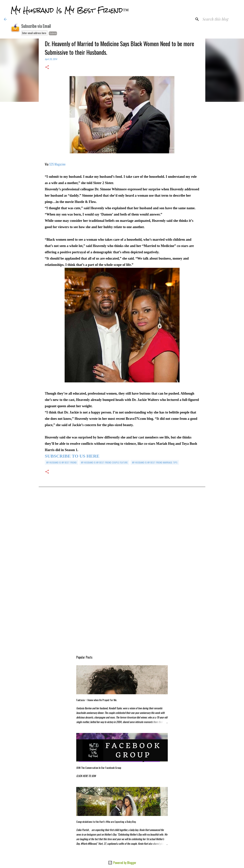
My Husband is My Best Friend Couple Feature (104, 462)
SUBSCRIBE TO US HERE (72, 456)
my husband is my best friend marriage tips (155, 462)
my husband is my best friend (61, 462)
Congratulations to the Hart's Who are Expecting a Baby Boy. (106, 822)
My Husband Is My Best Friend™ (70, 10)
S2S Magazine (57, 164)
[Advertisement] (122, 532)
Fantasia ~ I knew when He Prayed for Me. (97, 700)
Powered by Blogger (122, 863)
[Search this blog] (221, 19)
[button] (47, 67)
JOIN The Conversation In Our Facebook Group (99, 768)
